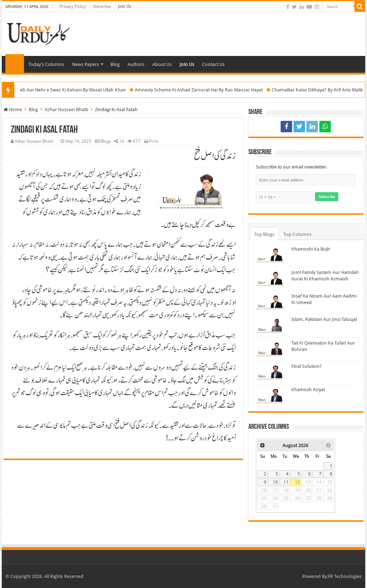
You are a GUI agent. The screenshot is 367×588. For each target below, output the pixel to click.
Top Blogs (264, 234)
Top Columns (297, 234)
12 (297, 482)
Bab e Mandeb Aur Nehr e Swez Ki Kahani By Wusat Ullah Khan (70, 90)
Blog (115, 64)
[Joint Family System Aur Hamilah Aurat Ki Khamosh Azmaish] (270, 279)
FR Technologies (345, 576)
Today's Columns (46, 64)
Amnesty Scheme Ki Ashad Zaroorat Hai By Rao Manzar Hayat (208, 90)
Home (15, 63)
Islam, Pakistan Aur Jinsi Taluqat (324, 319)
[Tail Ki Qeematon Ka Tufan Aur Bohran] (270, 349)
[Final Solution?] (270, 373)
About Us (162, 64)
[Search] (360, 6)
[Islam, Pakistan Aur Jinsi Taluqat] (270, 326)
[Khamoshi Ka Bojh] (270, 255)
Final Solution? (307, 366)
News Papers (85, 64)
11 (286, 482)
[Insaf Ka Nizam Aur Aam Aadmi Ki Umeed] (270, 302)
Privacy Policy (73, 6)
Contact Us (213, 64)
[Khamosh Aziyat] (270, 396)
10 (275, 482)
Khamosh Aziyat (308, 390)
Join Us (124, 6)
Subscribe (327, 197)
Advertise (102, 6)
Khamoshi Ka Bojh (311, 249)
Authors (136, 64)
